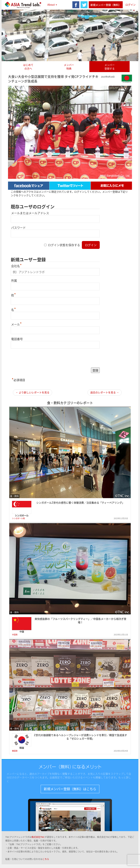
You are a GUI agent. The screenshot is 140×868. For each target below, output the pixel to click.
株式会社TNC (38, 837)
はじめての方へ (28, 67)
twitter (84, 5)
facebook (76, 5)
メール (16, 324)
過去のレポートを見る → (105, 392)
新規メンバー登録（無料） (106, 5)
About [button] (52, 5)
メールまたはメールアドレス (30, 213)
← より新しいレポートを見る (33, 392)
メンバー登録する (110, 67)
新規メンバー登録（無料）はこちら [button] (70, 789)
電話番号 (17, 339)
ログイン (131, 5)
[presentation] (38, 358)
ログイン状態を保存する (64, 245)
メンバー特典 (69, 67)
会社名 (16, 266)
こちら (46, 859)
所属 (14, 280)
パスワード (18, 228)
